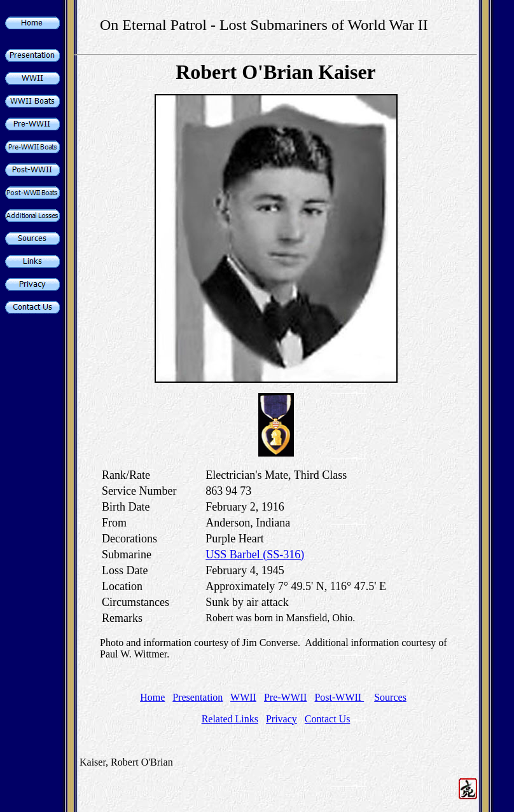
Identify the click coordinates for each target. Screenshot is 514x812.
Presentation (198, 697)
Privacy (281, 719)
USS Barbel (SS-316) (255, 554)
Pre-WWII (286, 697)
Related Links (230, 719)
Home (152, 697)
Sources (390, 697)
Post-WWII (339, 697)
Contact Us (328, 719)
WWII (243, 697)
